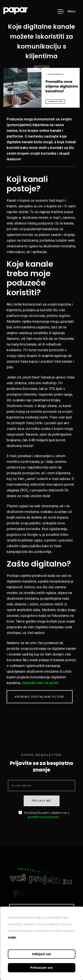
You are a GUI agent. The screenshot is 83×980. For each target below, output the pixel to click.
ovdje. (12, 937)
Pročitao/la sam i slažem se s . (44, 815)
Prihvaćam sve (41, 968)
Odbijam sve (41, 954)
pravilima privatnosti (43, 817)
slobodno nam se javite (40, 683)
